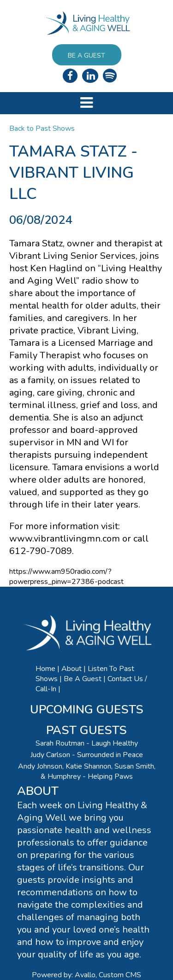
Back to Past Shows (42, 128)
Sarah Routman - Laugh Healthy (87, 743)
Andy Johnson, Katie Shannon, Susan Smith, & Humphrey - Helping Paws (87, 771)
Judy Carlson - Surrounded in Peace (87, 755)
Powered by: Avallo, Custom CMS (86, 975)
